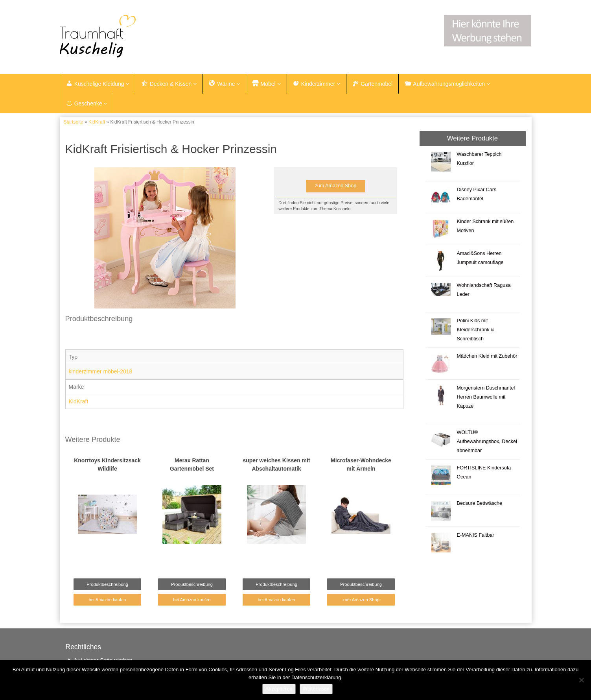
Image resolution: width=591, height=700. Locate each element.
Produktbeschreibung (107, 584)
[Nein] (581, 680)
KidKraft (97, 122)
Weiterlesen (316, 689)
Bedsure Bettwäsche (479, 503)
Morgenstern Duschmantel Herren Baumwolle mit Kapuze (486, 397)
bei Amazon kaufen (107, 600)
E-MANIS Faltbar (475, 535)
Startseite (74, 122)
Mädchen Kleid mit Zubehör (487, 356)
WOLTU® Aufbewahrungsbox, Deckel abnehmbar (487, 441)
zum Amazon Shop (335, 186)
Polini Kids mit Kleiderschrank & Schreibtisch (475, 330)
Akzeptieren (279, 689)
